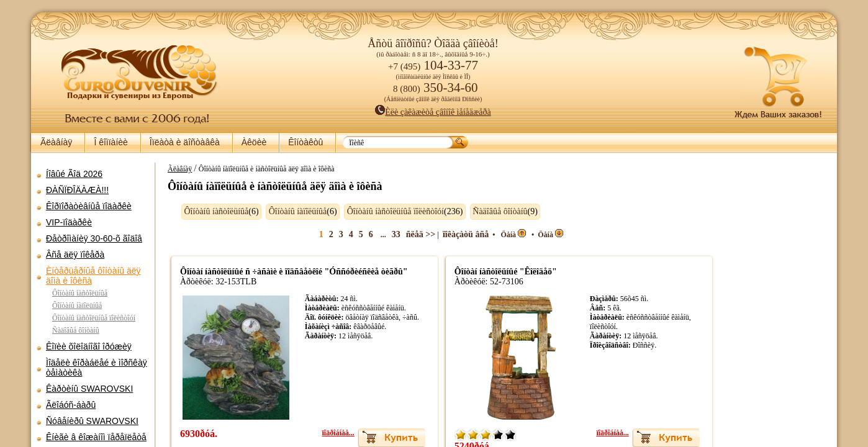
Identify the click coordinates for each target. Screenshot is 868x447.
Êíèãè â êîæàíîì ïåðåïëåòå (96, 437)
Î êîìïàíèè (111, 142)
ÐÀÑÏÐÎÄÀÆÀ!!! (77, 190)
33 (379, 234)
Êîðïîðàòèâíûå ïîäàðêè (89, 206)
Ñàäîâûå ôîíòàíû (76, 330)
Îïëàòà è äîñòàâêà (185, 142)
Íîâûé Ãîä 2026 (74, 174)
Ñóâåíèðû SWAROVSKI (92, 421)
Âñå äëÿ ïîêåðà (75, 255)
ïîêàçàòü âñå (450, 234)
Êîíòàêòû (305, 142)
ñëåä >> (404, 234)
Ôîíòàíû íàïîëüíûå (77, 305)
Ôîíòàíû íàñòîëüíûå (80, 293)
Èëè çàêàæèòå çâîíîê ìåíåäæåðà (433, 112)
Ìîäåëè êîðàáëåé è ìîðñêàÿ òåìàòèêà (97, 368)
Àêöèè (254, 142)
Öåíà (497, 235)
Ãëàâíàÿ (56, 142)
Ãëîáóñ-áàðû (71, 405)
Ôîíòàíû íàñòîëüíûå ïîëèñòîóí (94, 318)
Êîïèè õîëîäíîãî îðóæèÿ (89, 346)
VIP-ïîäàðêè (69, 222)
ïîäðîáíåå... (322, 433)
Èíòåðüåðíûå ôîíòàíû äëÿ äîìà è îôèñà (93, 276)
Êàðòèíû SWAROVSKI (89, 389)
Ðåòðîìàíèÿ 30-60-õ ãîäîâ (94, 238)
